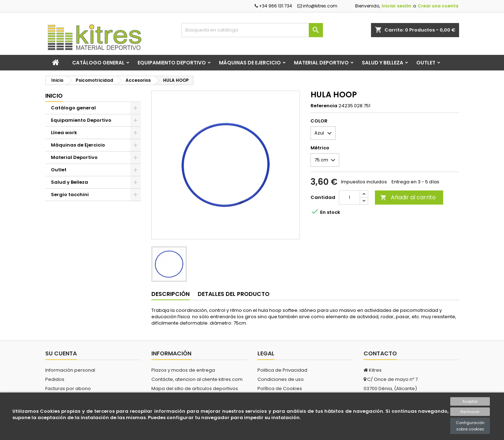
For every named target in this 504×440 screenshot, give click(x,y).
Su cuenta (61, 353)
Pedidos (55, 379)
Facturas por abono (68, 388)
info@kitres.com (317, 6)
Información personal (70, 370)
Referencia (324, 106)
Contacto (380, 353)
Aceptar (470, 401)
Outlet (426, 63)
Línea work (64, 133)
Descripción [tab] (170, 294)
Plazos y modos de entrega (183, 370)
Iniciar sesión (396, 6)
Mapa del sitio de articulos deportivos (195, 388)
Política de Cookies (280, 388)
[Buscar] (252, 30)
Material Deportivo (321, 63)
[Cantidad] (349, 198)
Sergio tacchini (70, 195)
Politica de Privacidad (282, 370)
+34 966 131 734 (273, 6)
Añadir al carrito (408, 197)
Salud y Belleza (383, 63)
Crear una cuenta (438, 6)
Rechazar (470, 412)
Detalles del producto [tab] (234, 294)
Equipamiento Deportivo (172, 63)
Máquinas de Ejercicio (250, 63)
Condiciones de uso (281, 379)
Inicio (54, 96)
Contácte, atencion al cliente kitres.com (197, 379)
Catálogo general (98, 63)
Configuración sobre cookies (470, 426)
